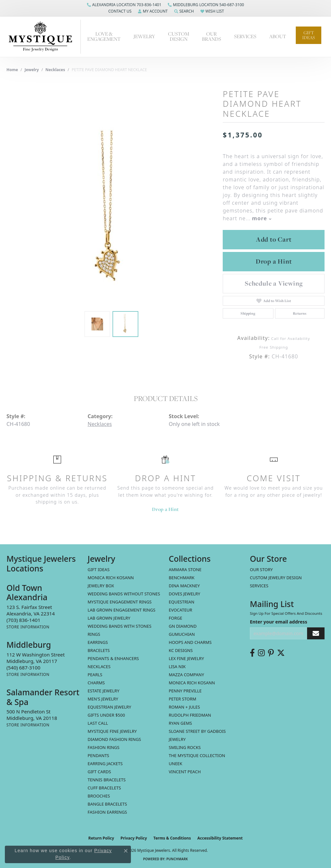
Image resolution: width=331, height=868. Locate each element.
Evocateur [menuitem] (181, 610)
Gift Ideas (309, 35)
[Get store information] (28, 627)
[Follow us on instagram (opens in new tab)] (261, 653)
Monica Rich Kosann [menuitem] (192, 683)
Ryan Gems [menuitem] (180, 723)
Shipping (248, 313)
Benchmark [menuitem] (182, 578)
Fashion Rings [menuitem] (103, 747)
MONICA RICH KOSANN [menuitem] (111, 578)
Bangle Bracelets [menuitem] (107, 804)
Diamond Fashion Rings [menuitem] (114, 739)
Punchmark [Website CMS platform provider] (177, 859)
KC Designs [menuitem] (181, 650)
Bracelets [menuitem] (99, 650)
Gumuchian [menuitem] (182, 634)
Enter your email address (278, 622)
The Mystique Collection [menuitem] (197, 755)
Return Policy (101, 838)
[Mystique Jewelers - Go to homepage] (44, 37)
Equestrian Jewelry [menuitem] (109, 707)
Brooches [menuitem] (99, 796)
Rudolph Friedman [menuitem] (190, 715)
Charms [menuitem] (96, 683)
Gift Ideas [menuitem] (99, 570)
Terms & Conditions (172, 838)
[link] (124, 5)
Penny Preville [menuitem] (185, 691)
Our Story (261, 570)
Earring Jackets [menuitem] (105, 764)
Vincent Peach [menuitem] (185, 772)
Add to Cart (274, 239)
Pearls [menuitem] (95, 675)
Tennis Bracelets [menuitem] (107, 780)
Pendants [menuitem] (98, 755)
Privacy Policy (134, 838)
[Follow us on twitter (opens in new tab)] (281, 653)
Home (12, 70)
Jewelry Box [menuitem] (101, 586)
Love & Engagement (104, 36)
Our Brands (212, 36)
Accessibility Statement (220, 838)
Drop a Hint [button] (274, 261)
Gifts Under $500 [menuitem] (106, 715)
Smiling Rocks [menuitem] (185, 747)
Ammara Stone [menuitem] (185, 570)
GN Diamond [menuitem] (183, 626)
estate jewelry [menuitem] (103, 691)
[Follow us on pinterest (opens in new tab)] (271, 653)
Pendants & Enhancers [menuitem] (113, 658)
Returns (300, 313)
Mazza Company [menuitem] (186, 675)
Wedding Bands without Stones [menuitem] (124, 594)
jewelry (32, 70)
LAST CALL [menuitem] (98, 723)
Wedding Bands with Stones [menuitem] (119, 626)
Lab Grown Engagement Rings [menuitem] (122, 610)
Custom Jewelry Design (276, 578)
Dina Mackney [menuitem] (184, 586)
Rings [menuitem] (94, 634)
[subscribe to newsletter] (316, 633)
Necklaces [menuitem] (99, 667)
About (278, 36)
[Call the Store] (23, 620)
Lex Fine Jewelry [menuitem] (186, 658)
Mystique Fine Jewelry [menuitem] (112, 731)
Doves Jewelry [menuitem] (184, 594)
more (262, 218)
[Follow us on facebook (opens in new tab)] (252, 653)
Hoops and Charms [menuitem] (190, 642)
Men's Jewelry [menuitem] (103, 699)
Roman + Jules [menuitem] (184, 707)
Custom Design (179, 36)
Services (245, 36)
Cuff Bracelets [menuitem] (104, 788)
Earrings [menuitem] (98, 642)
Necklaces (55, 70)
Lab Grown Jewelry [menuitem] (109, 618)
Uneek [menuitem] (176, 764)
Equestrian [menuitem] (182, 602)
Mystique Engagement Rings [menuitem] (120, 602)
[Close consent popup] (126, 851)
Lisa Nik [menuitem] (177, 667)
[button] (119, 11)
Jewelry (144, 36)
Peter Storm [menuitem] (182, 699)
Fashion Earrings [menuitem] (107, 812)
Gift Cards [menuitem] (99, 772)
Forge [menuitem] (176, 618)
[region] (112, 211)
